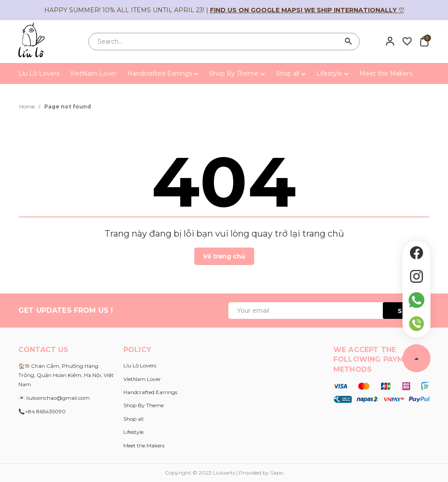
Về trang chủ (224, 256)
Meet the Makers (386, 73)
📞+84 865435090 (42, 411)
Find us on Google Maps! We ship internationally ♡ (307, 10)
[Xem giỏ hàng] (424, 41)
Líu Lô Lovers (39, 73)
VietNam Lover (93, 73)
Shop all (291, 73)
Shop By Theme (237, 73)
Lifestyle (332, 73)
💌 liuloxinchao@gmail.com (54, 398)
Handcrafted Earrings (163, 73)
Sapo (277, 473)
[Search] (349, 42)
